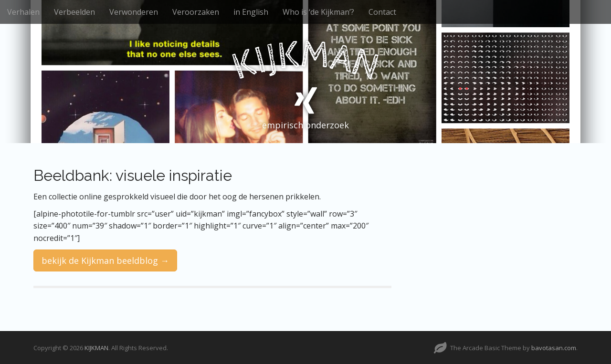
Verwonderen (134, 12)
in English (251, 12)
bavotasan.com (554, 348)
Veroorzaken (196, 12)
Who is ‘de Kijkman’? (318, 12)
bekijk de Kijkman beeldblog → (105, 260)
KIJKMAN (96, 348)
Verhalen (23, 12)
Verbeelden (74, 12)
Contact (382, 12)
